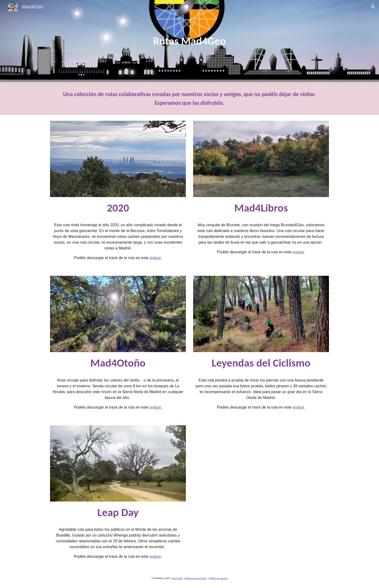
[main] (189, 41)
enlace (155, 258)
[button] (373, 7)
